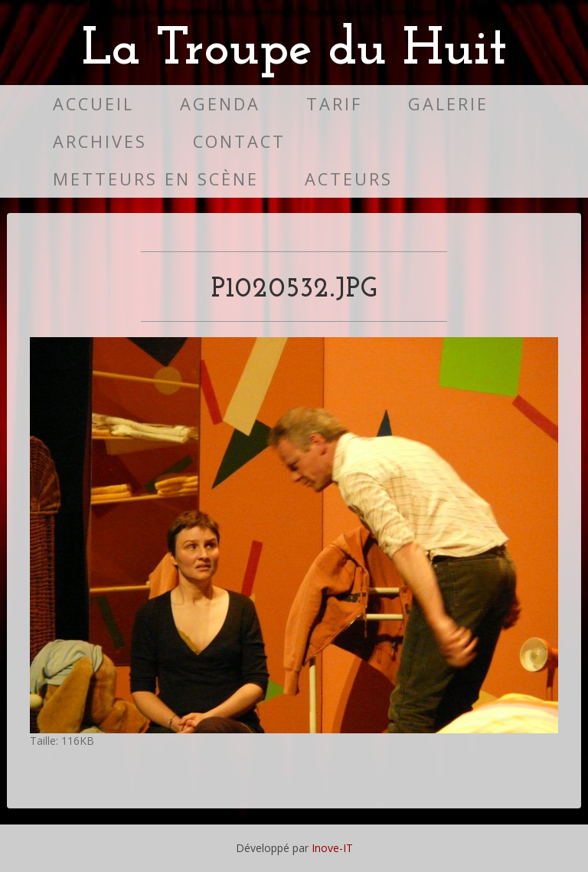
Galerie (448, 104)
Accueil (93, 104)
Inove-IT (332, 848)
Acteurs (349, 179)
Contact (239, 141)
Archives (100, 141)
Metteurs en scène (156, 179)
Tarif (334, 104)
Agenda (220, 104)
